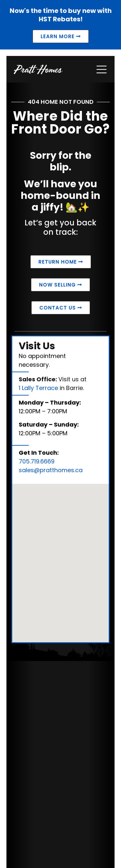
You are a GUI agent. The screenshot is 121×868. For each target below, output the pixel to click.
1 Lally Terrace (38, 388)
